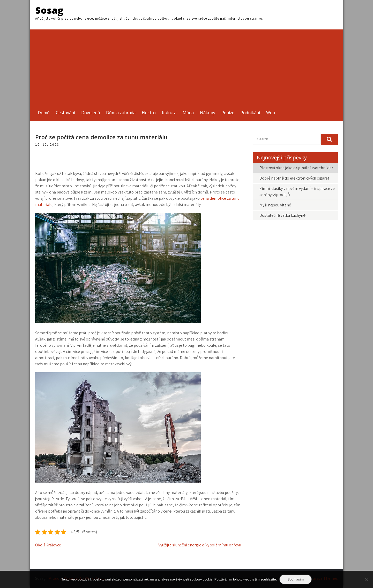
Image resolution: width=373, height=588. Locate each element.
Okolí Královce (48, 545)
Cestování (65, 113)
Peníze (228, 113)
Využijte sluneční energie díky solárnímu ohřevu (200, 545)
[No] (367, 579)
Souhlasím (296, 579)
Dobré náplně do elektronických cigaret (294, 178)
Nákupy (208, 113)
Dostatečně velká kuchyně (282, 215)
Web (271, 113)
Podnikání (250, 113)
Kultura (169, 113)
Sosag (49, 10)
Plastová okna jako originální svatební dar (296, 168)
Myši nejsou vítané (275, 205)
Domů (44, 113)
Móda (188, 113)
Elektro (149, 113)
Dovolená (91, 113)
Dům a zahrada (121, 113)
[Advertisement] (186, 66)
